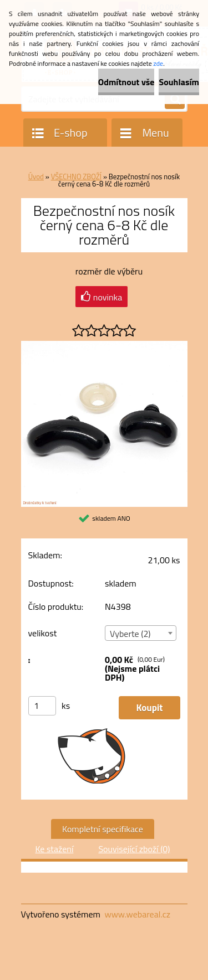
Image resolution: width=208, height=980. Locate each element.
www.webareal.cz (137, 914)
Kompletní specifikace (103, 829)
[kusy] (42, 706)
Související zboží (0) (134, 849)
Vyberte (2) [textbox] (130, 634)
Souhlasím (179, 82)
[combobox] (141, 633)
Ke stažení (54, 849)
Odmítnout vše (126, 82)
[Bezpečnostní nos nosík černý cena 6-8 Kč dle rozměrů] (104, 345)
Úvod (36, 177)
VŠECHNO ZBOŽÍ (76, 177)
